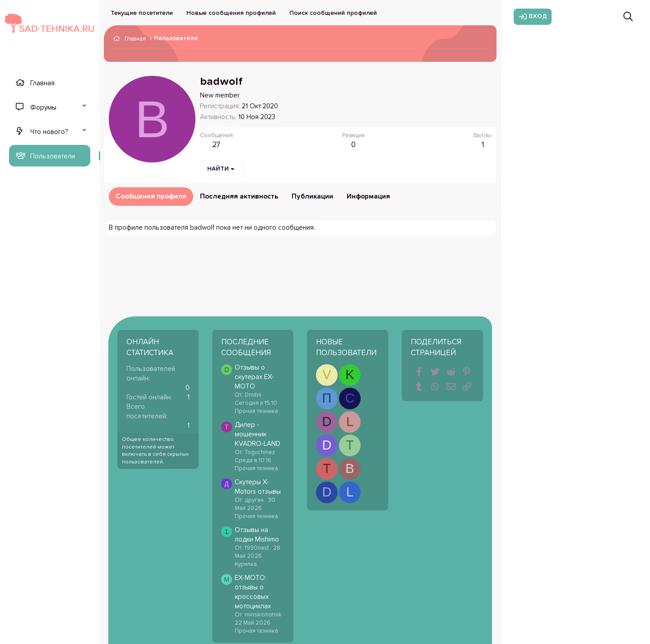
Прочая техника (256, 411)
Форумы (43, 108)
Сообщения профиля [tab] (151, 197)
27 (216, 145)
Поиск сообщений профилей (333, 13)
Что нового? (49, 132)
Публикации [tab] (312, 197)
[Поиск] (628, 16)
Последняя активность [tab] (239, 197)
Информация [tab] (368, 197)
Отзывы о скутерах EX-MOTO (254, 377)
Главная (42, 83)
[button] (84, 107)
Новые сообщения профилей (231, 13)
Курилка (246, 564)
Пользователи (53, 156)
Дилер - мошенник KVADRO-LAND (258, 434)
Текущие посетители (142, 13)
